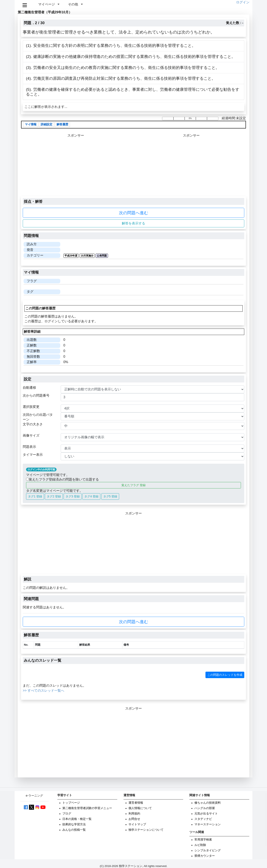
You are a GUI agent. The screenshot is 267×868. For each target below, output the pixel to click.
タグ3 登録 (73, 496)
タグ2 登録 (54, 496)
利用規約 (134, 814)
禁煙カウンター (205, 856)
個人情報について (140, 808)
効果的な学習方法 (74, 824)
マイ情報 (31, 125)
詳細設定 (47, 125)
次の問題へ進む (133, 213)
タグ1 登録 (35, 496)
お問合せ (134, 819)
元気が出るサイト (206, 814)
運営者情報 (136, 803)
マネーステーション (208, 824)
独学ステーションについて (146, 830)
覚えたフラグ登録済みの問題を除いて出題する (62, 479)
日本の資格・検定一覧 (77, 819)
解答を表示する (133, 223)
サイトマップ (137, 824)
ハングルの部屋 (205, 808)
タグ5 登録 (110, 496)
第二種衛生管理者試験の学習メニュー (87, 808)
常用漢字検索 (203, 840)
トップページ (71, 803)
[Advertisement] (191, 167)
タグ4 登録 (91, 496)
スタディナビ (203, 819)
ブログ (67, 814)
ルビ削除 (200, 845)
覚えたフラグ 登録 (133, 485)
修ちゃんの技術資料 (208, 803)
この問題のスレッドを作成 (225, 675)
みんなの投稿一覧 (74, 830)
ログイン (243, 2)
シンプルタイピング (208, 850)
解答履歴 (62, 125)
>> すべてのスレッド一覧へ (43, 691)
